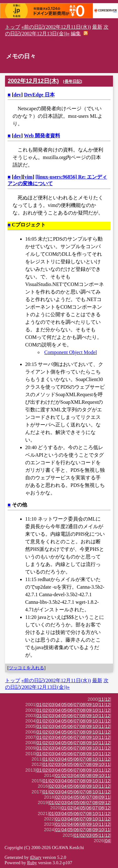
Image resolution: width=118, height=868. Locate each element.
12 (108, 699)
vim (29, 177)
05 (64, 705)
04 (58, 705)
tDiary (36, 857)
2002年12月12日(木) (33, 81)
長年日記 (73, 81)
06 (70, 705)
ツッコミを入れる (26, 668)
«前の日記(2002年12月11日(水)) (56, 27)
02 (45, 705)
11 (101, 699)
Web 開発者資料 (42, 136)
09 (89, 705)
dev (17, 95)
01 (39, 705)
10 (95, 705)
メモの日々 (21, 56)
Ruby (32, 863)
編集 (76, 34)
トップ (13, 27)
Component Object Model (71, 352)
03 (52, 705)
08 (83, 705)
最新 (97, 27)
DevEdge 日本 (39, 95)
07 (76, 705)
